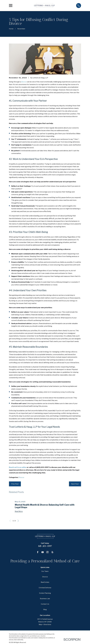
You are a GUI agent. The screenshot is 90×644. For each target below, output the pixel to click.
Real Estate (45, 582)
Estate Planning (45, 593)
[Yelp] (52, 552)
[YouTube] (43, 552)
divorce (24, 82)
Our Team (45, 571)
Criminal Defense (45, 588)
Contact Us (45, 604)
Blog (45, 609)
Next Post (75, 484)
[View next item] (18, 521)
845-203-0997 (45, 546)
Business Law (45, 599)
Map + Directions (45, 624)
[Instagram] (47, 552)
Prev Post (15, 484)
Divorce (21, 477)
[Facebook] (38, 552)
